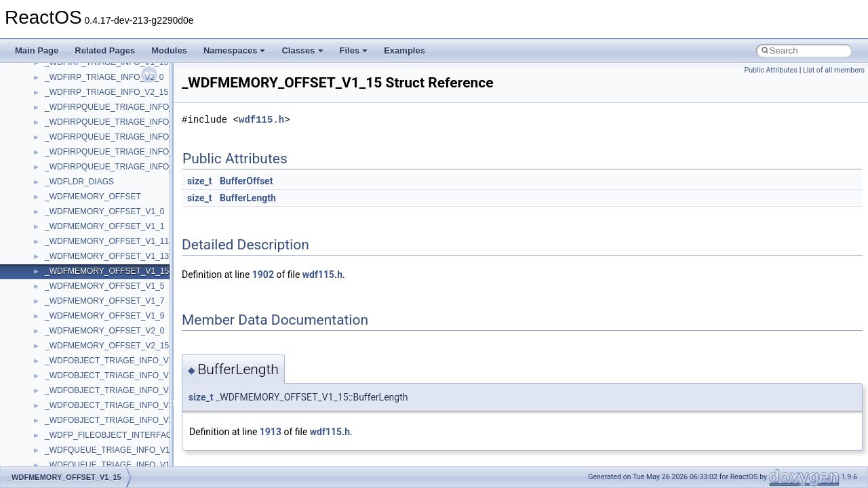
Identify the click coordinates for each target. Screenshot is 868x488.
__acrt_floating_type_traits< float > (107, 173)
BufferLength (248, 198)
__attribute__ (68, 337)
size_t (199, 181)
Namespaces (235, 50)
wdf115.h (261, 120)
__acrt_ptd (64, 218)
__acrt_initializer (74, 188)
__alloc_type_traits (79, 307)
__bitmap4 (64, 396)
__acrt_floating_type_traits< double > (112, 158)
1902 (263, 274)
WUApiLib (63, 113)
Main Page (37, 50)
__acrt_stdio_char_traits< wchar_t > (110, 262)
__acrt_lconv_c (72, 203)
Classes (302, 50)
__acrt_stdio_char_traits (88, 232)
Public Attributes (771, 70)
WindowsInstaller (76, 68)
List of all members (834, 70)
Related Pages (105, 50)
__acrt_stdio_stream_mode (94, 277)
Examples (405, 50)
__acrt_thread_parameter (91, 292)
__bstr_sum (66, 456)
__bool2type (67, 411)
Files (354, 50)
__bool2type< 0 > (76, 426)
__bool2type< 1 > (76, 441)
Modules (169, 50)
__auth (57, 352)
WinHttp (59, 83)
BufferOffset (246, 181)
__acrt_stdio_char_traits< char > (103, 247)
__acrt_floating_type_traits (93, 143)
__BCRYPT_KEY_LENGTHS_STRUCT (116, 382)
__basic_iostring (74, 367)
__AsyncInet (67, 322)
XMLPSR (61, 128)
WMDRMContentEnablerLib (95, 98)
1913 (271, 432)
